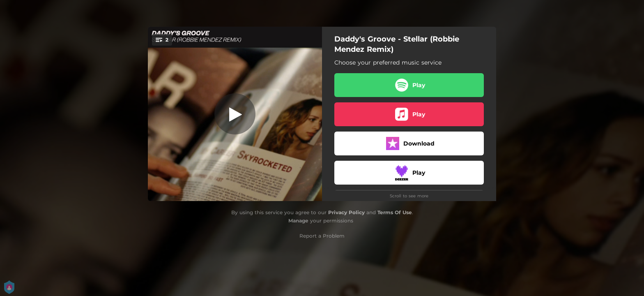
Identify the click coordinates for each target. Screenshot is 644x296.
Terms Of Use (395, 212)
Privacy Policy (346, 212)
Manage (298, 221)
